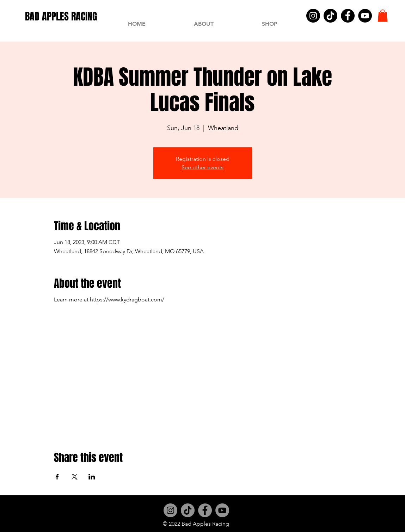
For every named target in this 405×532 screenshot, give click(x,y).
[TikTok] (330, 16)
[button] (383, 16)
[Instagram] (313, 16)
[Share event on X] (75, 477)
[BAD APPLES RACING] (61, 16)
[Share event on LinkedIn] (92, 477)
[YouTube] (365, 16)
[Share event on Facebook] (57, 477)
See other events (202, 167)
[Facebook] (348, 16)
